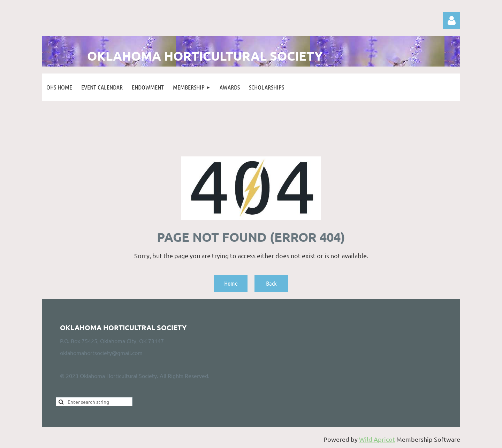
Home (231, 283)
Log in (451, 21)
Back (271, 283)
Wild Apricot (377, 439)
